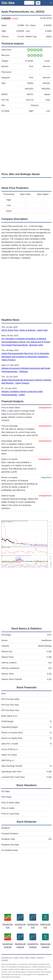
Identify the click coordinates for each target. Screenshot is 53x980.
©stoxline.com (7, 958)
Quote (16, 958)
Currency (40, 958)
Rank (27, 958)
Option (33, 958)
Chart (22, 958)
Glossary (5, 960)
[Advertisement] (26, 143)
